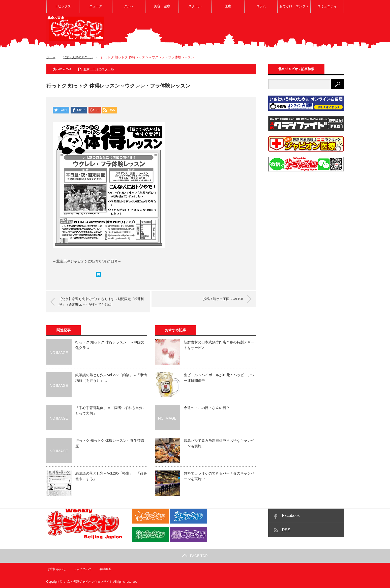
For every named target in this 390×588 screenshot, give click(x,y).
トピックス (63, 6)
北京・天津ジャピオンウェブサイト (88, 582)
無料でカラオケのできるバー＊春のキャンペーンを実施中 (219, 476)
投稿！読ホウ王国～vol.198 (220, 299)
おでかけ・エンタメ (294, 6)
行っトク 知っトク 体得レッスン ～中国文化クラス (110, 345)
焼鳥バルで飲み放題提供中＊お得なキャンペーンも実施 (219, 443)
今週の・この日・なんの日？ (207, 408)
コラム (261, 6)
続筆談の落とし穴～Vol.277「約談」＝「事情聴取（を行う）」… (111, 378)
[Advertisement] (252, 31)
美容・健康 (162, 6)
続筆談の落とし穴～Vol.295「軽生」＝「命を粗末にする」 (111, 476)
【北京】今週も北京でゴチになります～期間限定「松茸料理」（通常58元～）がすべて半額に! (102, 302)
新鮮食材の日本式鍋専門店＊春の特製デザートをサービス (219, 345)
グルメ (129, 6)
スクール (195, 6)
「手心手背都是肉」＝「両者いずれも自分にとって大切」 (111, 410)
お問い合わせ (55, 569)
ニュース (96, 6)
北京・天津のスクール (80, 57)
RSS (286, 530)
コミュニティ (327, 6)
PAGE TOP (195, 556)
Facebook (291, 516)
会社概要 (104, 569)
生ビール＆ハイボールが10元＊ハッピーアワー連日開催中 (219, 378)
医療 (228, 6)
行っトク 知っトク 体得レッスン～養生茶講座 (110, 443)
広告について (81, 569)
